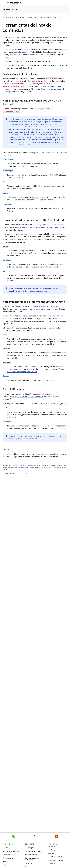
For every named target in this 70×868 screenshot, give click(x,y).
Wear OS (51, 853)
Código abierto (8, 858)
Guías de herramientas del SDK (50, 17)
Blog (4, 865)
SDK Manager (46, 50)
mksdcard (7, 422)
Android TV (51, 864)
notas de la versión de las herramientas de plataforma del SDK (37, 309)
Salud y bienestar (31, 855)
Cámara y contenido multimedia (32, 859)
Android (5, 848)
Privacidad (29, 863)
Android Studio (10, 9)
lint (5, 182)
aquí (56, 328)
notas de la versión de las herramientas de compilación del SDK (37, 227)
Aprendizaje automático (33, 851)
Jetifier (5, 454)
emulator (7, 408)
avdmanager (8, 171)
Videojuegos (29, 848)
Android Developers (9, 17)
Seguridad (6, 855)
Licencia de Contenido (22, 467)
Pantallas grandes (54, 850)
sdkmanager (8, 204)
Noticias (5, 861)
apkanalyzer (8, 159)
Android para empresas (11, 851)
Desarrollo (21, 17)
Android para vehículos (55, 860)
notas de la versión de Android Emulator (28, 397)
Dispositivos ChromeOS (55, 857)
